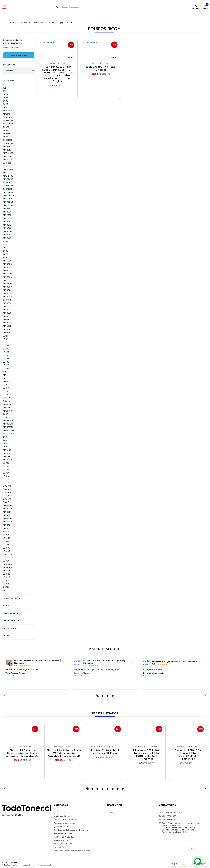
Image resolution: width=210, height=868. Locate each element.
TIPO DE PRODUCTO (19, 615)
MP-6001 (7, 261)
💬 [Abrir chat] (198, 861)
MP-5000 (7, 516)
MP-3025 (7, 222)
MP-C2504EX (9, 200)
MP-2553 (7, 209)
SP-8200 (7, 526)
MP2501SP (8, 415)
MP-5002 (7, 523)
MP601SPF (8, 108)
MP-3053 (7, 232)
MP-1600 (7, 447)
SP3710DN (8, 180)
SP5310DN (8, 115)
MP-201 (6, 376)
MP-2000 (7, 454)
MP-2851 (7, 212)
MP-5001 (7, 519)
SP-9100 (7, 294)
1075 (5, 239)
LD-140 (6, 539)
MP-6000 (7, 258)
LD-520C (7, 157)
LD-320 (7, 477)
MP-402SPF (8, 425)
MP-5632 (7, 327)
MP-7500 (7, 278)
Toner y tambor (24, 17)
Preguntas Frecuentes (64, 828)
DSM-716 (7, 493)
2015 (5, 431)
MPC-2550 (8, 154)
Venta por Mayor (61, 835)
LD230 (6, 343)
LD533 (6, 363)
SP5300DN (8, 111)
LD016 (6, 382)
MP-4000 (7, 503)
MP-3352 (7, 314)
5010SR (7, 131)
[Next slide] (205, 690)
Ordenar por (9, 59)
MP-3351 (7, 310)
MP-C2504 (8, 196)
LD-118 (6, 464)
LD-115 (6, 457)
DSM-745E (8, 552)
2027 (6, 92)
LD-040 (7, 532)
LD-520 (7, 568)
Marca (19, 600)
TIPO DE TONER (19, 622)
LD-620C (7, 575)
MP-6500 (7, 268)
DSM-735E (8, 549)
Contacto (111, 807)
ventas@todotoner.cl (63, 810)
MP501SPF (8, 105)
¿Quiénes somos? (62, 821)
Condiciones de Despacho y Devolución (72, 824)
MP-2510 (7, 144)
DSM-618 (7, 487)
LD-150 (6, 555)
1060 (5, 235)
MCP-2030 (8, 558)
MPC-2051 (8, 164)
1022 (5, 79)
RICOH (52, 17)
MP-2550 (7, 206)
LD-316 (6, 470)
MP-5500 (7, 255)
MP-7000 (7, 271)
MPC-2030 (8, 147)
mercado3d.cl (60, 841)
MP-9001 (7, 288)
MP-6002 (7, 265)
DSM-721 (7, 496)
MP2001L (7, 402)
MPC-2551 (8, 167)
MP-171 (6, 372)
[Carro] (205, 7)
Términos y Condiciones (65, 817)
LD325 (6, 346)
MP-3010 (7, 219)
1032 (5, 85)
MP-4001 (7, 506)
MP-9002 (7, 291)
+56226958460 (168, 810)
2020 (6, 441)
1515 (5, 366)
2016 (5, 434)
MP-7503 (7, 301)
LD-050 (7, 535)
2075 (6, 248)
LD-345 (6, 545)
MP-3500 (7, 500)
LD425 (6, 353)
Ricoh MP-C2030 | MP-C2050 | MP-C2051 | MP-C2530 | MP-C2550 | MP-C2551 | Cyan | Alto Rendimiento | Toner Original (58, 68)
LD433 (6, 356)
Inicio (12, 17)
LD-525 (6, 571)
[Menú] (5, 7)
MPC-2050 (8, 151)
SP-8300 (7, 529)
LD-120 (6, 467)
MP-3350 (7, 307)
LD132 (6, 337)
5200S (6, 121)
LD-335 (6, 542)
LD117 (6, 386)
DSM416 (7, 395)
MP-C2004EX (9, 190)
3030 (6, 102)
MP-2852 (7, 216)
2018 (5, 438)
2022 (6, 89)
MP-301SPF (8, 418)
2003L (6, 408)
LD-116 (6, 460)
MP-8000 (7, 281)
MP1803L (7, 398)
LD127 (6, 333)
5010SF (7, 128)
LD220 (6, 389)
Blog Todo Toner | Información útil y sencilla (73, 845)
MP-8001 (7, 284)
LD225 (6, 340)
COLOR (19, 630)
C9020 (6, 581)
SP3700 (7, 177)
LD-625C (7, 578)
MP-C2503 (8, 193)
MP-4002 (7, 509)
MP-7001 (7, 275)
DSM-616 (7, 483)
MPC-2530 (8, 170)
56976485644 (167, 814)
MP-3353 (7, 317)
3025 (6, 98)
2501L (6, 412)
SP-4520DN (8, 428)
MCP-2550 (8, 565)
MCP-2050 (8, 562)
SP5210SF (8, 134)
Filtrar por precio (19, 592)
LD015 (6, 379)
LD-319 (6, 474)
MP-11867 (7, 451)
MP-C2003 (8, 173)
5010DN (7, 124)
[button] (97, 690)
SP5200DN (8, 118)
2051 (5, 242)
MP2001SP (8, 405)
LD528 (6, 359)
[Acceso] (196, 7)
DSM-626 (7, 490)
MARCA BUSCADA (19, 607)
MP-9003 (7, 304)
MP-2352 (7, 141)
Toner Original (40, 17)
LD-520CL (8, 160)
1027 (5, 82)
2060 (6, 245)
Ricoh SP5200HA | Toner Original (101, 63)
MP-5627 (7, 323)
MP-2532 (7, 203)
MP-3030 (7, 226)
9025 (6, 584)
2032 (6, 95)
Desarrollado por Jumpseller (41, 859)
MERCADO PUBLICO (63, 838)
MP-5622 (7, 320)
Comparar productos (12, 35)
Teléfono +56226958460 (65, 814)
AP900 (6, 252)
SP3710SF (8, 183)
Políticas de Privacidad (64, 831)
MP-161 (6, 369)
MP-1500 (7, 444)
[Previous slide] (5, 690)
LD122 (6, 330)
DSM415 (7, 392)
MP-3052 (7, 229)
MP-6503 (7, 297)
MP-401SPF (8, 421)
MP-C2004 (8, 186)
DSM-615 (7, 480)
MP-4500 (7, 513)
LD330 (6, 350)
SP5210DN (8, 137)
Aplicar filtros (19, 50)
